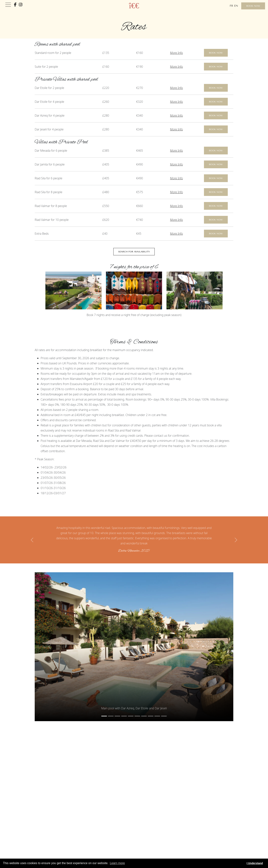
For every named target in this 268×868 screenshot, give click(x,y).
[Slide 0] (104, 716)
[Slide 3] (124, 716)
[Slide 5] (137, 716)
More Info (176, 53)
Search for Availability (134, 252)
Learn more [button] (117, 863)
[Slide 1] (111, 716)
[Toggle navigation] (8, 5)
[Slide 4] (131, 716)
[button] (32, 540)
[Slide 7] (151, 716)
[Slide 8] (157, 716)
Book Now (253, 6)
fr (231, 6)
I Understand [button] (255, 863)
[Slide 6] (144, 716)
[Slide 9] (164, 716)
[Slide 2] (117, 716)
